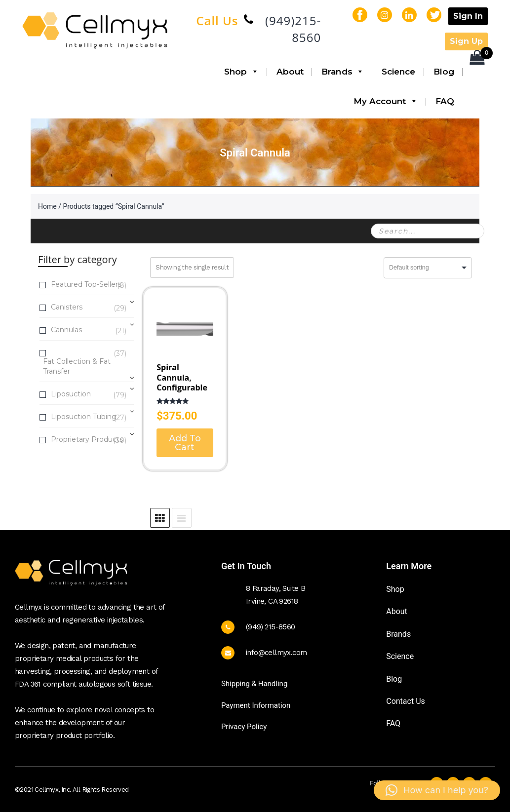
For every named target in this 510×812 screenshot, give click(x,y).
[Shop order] (428, 268)
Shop (241, 72)
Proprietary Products (87, 440)
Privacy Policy (244, 727)
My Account (386, 101)
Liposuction (71, 395)
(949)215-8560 (293, 29)
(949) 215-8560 (271, 627)
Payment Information (256, 705)
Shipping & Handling (254, 684)
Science (399, 72)
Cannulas (66, 330)
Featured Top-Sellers (86, 285)
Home (47, 206)
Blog (444, 72)
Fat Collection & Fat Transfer (88, 366)
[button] (437, 790)
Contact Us (406, 701)
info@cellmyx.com (276, 653)
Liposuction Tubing (84, 417)
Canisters (67, 308)
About (290, 72)
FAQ (445, 101)
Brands (343, 72)
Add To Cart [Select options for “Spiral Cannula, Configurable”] (185, 443)
